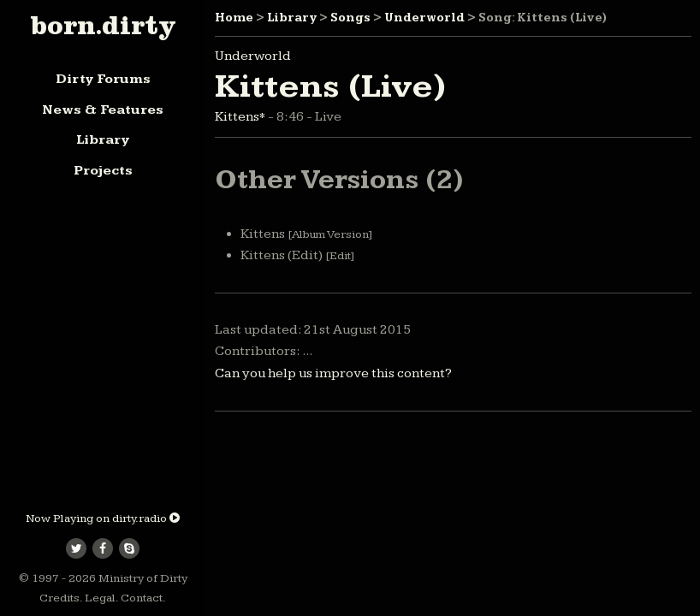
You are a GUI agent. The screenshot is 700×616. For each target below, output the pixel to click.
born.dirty (103, 25)
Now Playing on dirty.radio (103, 518)
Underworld (424, 18)
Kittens (306, 234)
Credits (59, 598)
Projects (103, 171)
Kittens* (241, 117)
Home (234, 18)
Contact (142, 598)
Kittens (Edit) (297, 255)
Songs (350, 18)
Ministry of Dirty (143, 578)
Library (103, 140)
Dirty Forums (103, 79)
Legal (100, 598)
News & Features (103, 110)
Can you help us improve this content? (333, 373)
